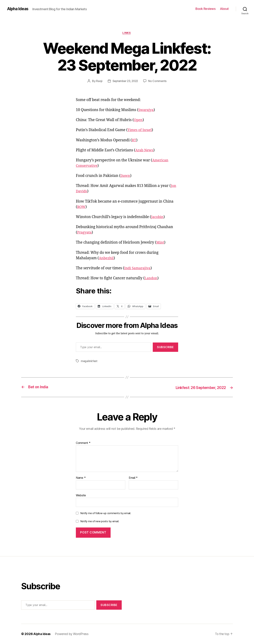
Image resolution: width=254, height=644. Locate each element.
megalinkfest (89, 362)
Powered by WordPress (72, 634)
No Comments (158, 81)
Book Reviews (205, 9)
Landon (151, 279)
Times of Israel (140, 131)
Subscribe (165, 348)
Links (127, 33)
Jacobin (158, 217)
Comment (83, 443)
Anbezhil (107, 258)
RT (134, 141)
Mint (160, 243)
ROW (82, 207)
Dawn (126, 176)
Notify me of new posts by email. (100, 521)
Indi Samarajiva (138, 268)
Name (81, 478)
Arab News (145, 151)
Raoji (98, 81)
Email (133, 478)
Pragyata (85, 233)
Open (139, 120)
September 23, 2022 (125, 81)
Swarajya (146, 110)
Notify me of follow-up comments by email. (106, 513)
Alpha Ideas (18, 9)
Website (81, 495)
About (224, 9)
